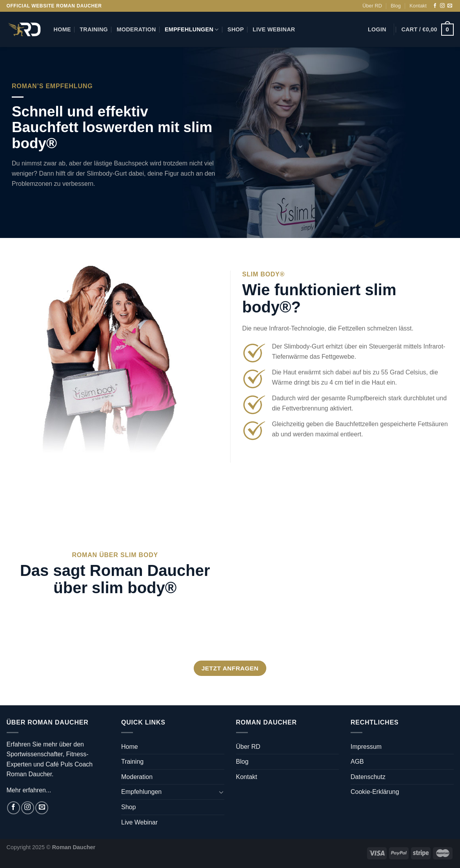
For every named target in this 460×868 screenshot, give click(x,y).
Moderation (136, 29)
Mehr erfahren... (29, 790)
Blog (396, 6)
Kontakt (418, 6)
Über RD (372, 6)
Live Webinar (274, 29)
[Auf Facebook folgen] (435, 6)
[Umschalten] (221, 792)
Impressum (366, 747)
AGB (357, 762)
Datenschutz (368, 777)
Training (94, 29)
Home (62, 29)
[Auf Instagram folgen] (442, 6)
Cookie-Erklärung (375, 792)
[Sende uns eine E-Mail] (450, 6)
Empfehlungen (192, 30)
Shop (236, 29)
